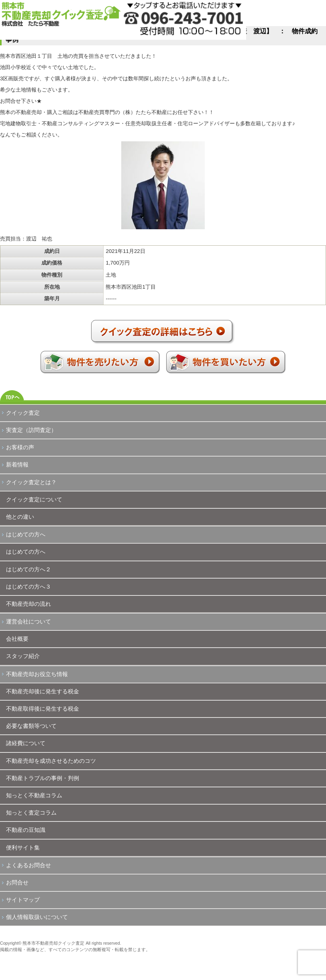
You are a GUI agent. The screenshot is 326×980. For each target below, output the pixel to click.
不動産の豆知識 (26, 830)
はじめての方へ (26, 534)
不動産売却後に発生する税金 (43, 691)
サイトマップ (23, 900)
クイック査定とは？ (31, 482)
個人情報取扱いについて (37, 917)
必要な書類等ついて (31, 726)
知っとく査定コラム (31, 813)
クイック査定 (23, 413)
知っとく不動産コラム (34, 795)
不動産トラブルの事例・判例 (43, 778)
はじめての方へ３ (29, 587)
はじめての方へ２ (29, 569)
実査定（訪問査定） (31, 430)
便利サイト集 (23, 848)
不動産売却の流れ (29, 604)
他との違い (20, 517)
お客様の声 (20, 447)
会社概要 (17, 639)
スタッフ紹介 (23, 656)
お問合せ (17, 882)
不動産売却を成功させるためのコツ (51, 761)
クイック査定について (34, 499)
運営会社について (29, 621)
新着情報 (17, 465)
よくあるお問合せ (29, 865)
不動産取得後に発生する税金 (43, 709)
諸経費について (26, 743)
